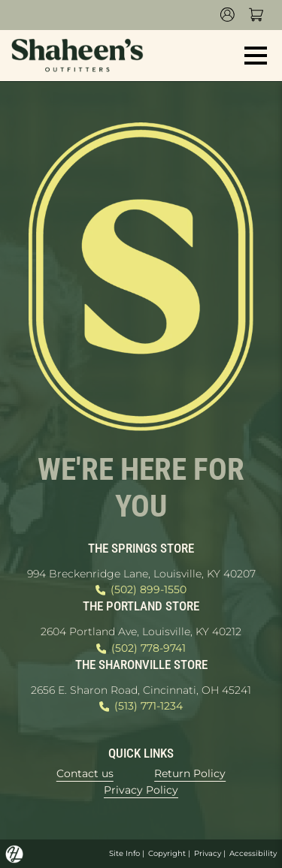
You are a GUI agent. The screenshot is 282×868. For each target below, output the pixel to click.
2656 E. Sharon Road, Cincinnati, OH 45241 (141, 690)
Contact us (85, 773)
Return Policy (190, 773)
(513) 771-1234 (141, 707)
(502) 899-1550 (141, 590)
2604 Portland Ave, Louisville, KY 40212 (141, 631)
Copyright (167, 853)
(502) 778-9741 (141, 649)
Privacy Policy (141, 790)
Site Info (124, 853)
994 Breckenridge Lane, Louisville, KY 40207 (141, 574)
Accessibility (253, 853)
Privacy (208, 853)
